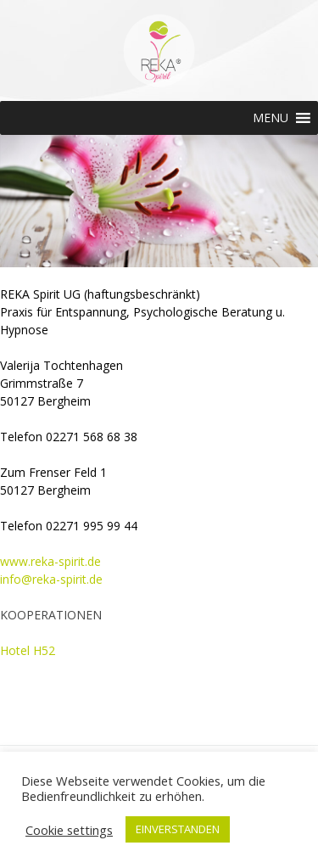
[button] (271, 118)
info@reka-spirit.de (51, 579)
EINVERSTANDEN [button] (178, 829)
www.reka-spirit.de (50, 561)
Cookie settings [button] (69, 830)
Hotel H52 (28, 650)
